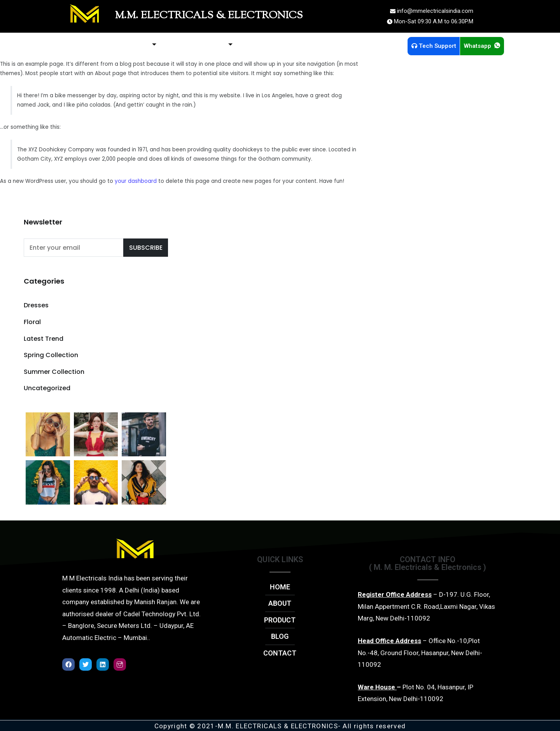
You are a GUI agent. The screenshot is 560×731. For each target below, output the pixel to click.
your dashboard (136, 181)
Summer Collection (54, 372)
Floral (32, 322)
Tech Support (434, 46)
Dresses (36, 305)
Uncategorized (47, 388)
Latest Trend (44, 339)
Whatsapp (482, 46)
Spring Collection (51, 355)
